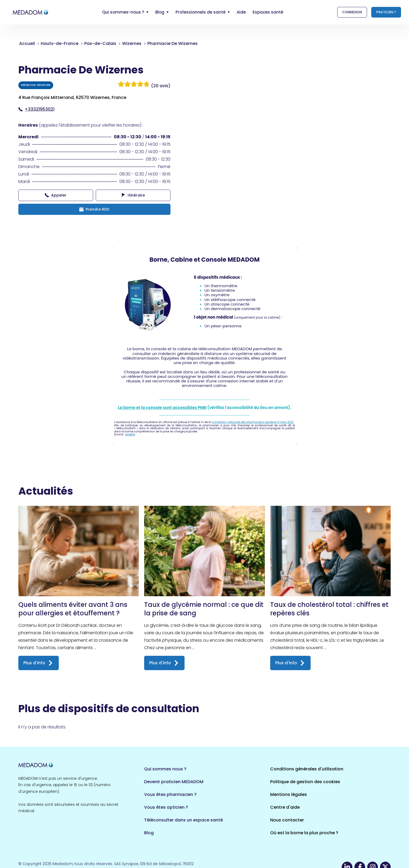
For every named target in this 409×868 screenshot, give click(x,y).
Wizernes (132, 43)
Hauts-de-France (60, 43)
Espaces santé (268, 12)
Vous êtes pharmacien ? (170, 794)
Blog (149, 833)
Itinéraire (133, 195)
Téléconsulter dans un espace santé (183, 820)
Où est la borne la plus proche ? (304, 833)
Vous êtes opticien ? (166, 807)
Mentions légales (289, 794)
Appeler (56, 195)
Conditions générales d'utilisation (307, 769)
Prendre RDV (94, 209)
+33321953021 (36, 109)
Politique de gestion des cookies (305, 782)
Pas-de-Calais (100, 43)
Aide (241, 12)
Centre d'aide (285, 807)
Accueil (27, 43)
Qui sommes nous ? (165, 769)
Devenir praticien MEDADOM (174, 782)
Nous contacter (287, 820)
